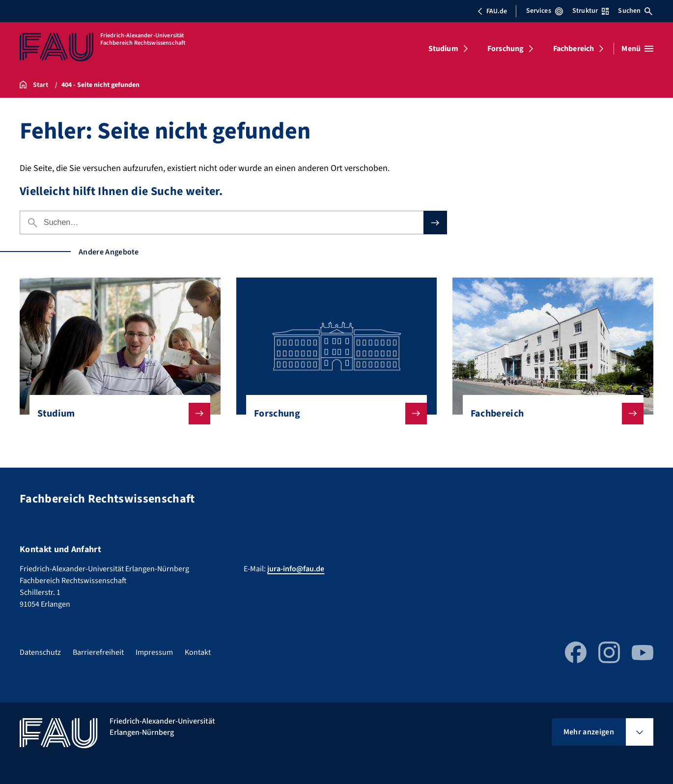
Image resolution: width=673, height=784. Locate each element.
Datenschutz (40, 652)
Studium (443, 49)
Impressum (154, 652)
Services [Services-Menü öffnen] (545, 11)
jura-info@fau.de (296, 569)
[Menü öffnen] (637, 49)
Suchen (635, 11)
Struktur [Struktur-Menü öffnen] (590, 11)
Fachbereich (574, 49)
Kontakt (198, 652)
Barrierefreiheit (98, 652)
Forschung (505, 49)
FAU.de (492, 11)
